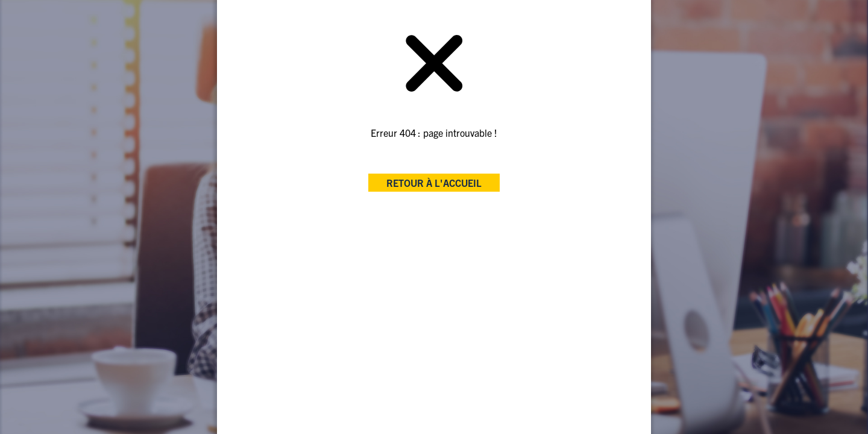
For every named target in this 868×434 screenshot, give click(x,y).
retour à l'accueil (434, 183)
